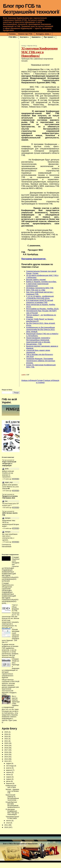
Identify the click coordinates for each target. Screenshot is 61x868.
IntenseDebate (7, 552)
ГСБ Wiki (13, 37)
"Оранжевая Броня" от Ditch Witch (12, 823)
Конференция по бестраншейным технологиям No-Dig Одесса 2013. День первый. (41, 329)
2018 (6, 753)
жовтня (9, 773)
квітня (8, 787)
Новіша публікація (29, 380)
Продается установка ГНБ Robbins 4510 (10, 499)
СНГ (28, 375)
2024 (6, 740)
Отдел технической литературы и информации (9, 464)
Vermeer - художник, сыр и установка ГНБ (12, 797)
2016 (6, 758)
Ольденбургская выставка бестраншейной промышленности (13, 810)
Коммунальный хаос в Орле (11, 792)
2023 (6, 742)
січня (8, 828)
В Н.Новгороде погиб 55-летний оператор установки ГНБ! (40, 301)
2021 (6, 747)
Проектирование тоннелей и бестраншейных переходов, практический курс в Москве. (38, 340)
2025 (6, 737)
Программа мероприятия (34, 259)
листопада (10, 771)
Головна (12, 34)
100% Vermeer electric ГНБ (10, 517)
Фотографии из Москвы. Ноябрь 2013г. (42, 309)
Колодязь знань (43, 34)
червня (9, 782)
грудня (9, 769)
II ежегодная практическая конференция (37, 285)
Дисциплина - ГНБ (34, 344)
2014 (6, 762)
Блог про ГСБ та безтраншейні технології (31, 9)
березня (9, 789)
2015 (6, 760)
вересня (9, 776)
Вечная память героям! (36, 279)
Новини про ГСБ (26, 34)
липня (8, 780)
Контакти (24, 37)
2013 (6, 765)
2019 (6, 751)
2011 (6, 830)
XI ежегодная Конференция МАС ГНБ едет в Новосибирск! (12, 817)
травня (9, 785)
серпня (9, 778)
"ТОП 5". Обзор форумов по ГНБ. (15, 613)
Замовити (36, 37)
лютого (9, 826)
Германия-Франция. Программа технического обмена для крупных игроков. (41, 361)
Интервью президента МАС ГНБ (40, 288)
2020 (6, 749)
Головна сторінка (40, 381)
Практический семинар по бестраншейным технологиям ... (12, 803)
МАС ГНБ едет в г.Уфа (36, 290)
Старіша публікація (51, 380)
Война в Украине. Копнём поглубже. (41, 282)
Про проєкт (49, 37)
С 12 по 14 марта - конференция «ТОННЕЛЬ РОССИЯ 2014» (40, 297)
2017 (6, 755)
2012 (6, 767)
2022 (6, 744)
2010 (6, 833)
